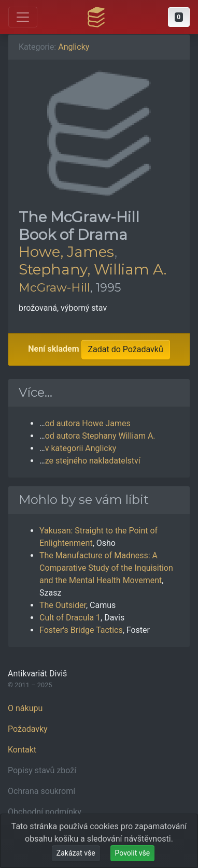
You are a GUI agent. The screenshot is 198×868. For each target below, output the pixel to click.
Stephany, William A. (93, 269)
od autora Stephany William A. (100, 436)
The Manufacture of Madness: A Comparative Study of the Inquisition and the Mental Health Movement (106, 568)
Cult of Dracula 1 (70, 618)
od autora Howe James (88, 423)
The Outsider (63, 605)
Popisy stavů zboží (42, 770)
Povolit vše (133, 853)
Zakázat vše (76, 853)
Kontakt (22, 750)
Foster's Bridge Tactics (81, 630)
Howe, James (66, 252)
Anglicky (74, 47)
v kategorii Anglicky (81, 448)
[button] (179, 17)
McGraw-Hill (54, 287)
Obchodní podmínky (45, 812)
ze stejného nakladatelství (93, 461)
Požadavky (28, 729)
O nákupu (25, 708)
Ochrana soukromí (41, 791)
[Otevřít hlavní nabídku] (23, 17)
